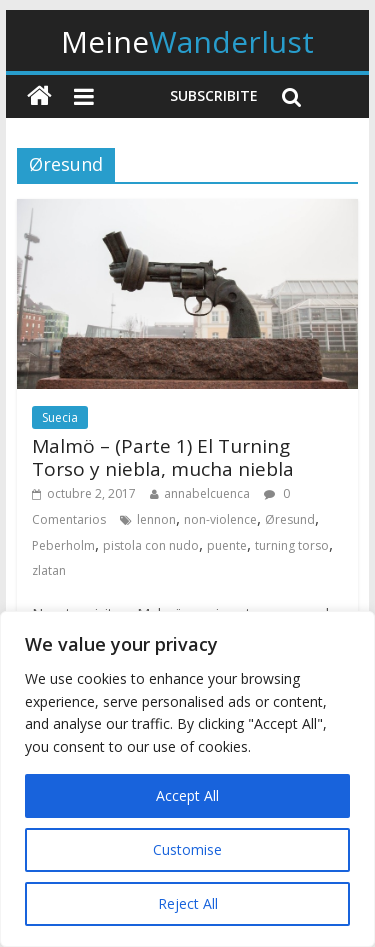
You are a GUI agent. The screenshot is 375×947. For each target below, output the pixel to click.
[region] (187, 779)
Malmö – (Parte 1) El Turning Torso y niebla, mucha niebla (163, 457)
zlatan (49, 570)
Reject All (188, 903)
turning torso (292, 545)
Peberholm (63, 545)
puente (227, 545)
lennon (156, 519)
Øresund (290, 519)
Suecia (60, 417)
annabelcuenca (207, 493)
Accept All (187, 795)
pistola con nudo (151, 545)
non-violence (220, 519)
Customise (187, 849)
